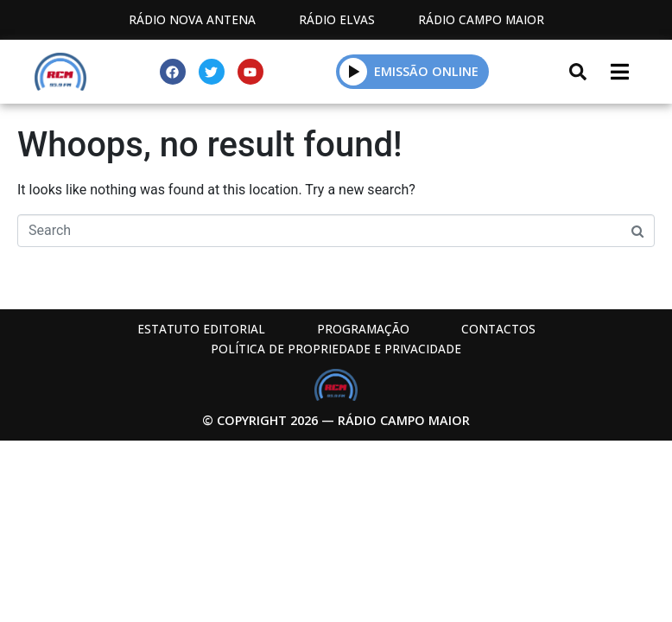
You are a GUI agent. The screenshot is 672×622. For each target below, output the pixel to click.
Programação (363, 329)
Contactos (498, 329)
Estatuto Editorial (201, 329)
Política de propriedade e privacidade (336, 349)
